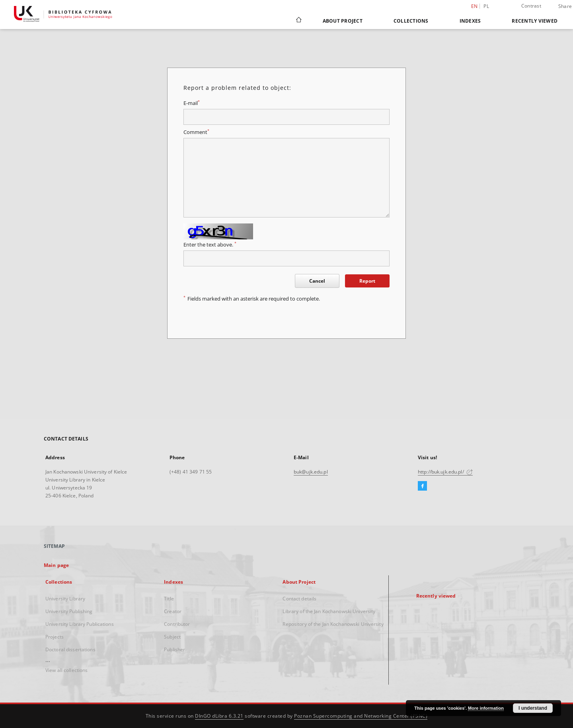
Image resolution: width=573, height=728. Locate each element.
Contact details (299, 599)
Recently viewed (535, 21)
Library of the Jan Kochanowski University (329, 611)
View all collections (66, 670)
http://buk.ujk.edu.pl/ (445, 472)
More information (486, 708)
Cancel (317, 281)
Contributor (177, 624)
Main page (56, 565)
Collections (411, 21)
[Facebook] (422, 486)
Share (565, 6)
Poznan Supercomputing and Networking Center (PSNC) (361, 716)
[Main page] (298, 21)
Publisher (174, 649)
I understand (533, 708)
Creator (173, 611)
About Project (343, 21)
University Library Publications (80, 624)
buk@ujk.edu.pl (311, 472)
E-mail (192, 103)
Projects (55, 637)
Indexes (470, 21)
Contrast (531, 6)
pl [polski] (486, 6)
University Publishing (69, 611)
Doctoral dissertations (70, 649)
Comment (196, 132)
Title (169, 599)
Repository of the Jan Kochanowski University (333, 624)
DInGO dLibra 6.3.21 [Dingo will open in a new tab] (219, 716)
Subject (172, 637)
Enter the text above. (210, 245)
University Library (65, 599)
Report (367, 281)
